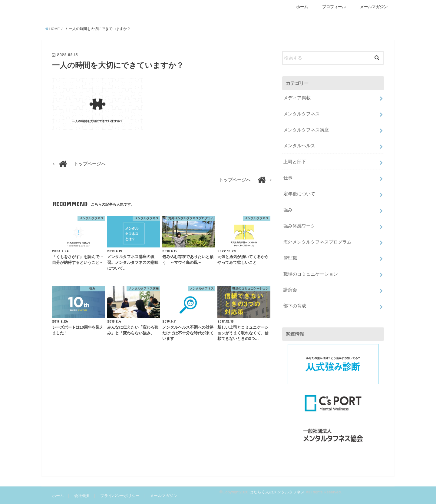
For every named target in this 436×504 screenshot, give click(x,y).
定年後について (299, 194)
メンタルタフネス (302, 114)
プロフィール (334, 7)
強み (288, 210)
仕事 (288, 178)
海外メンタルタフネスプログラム (317, 242)
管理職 (290, 258)
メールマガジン (374, 7)
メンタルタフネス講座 (306, 130)
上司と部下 (295, 162)
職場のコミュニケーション (311, 274)
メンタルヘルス (299, 146)
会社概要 (82, 496)
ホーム (302, 7)
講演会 (290, 290)
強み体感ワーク (299, 226)
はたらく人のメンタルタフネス (277, 492)
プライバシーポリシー (120, 496)
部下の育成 (295, 306)
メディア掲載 (297, 98)
